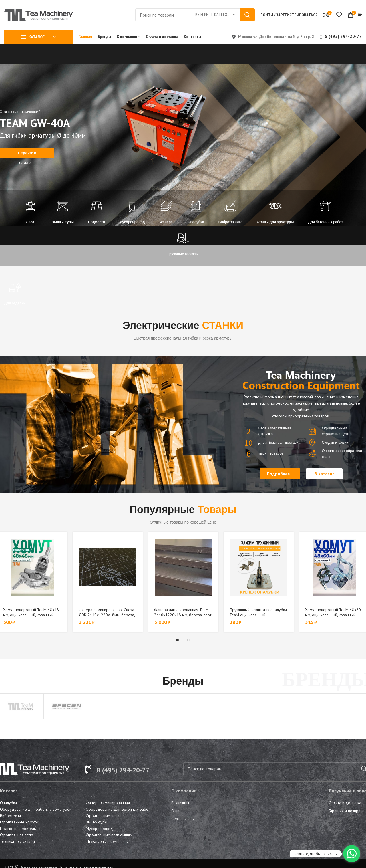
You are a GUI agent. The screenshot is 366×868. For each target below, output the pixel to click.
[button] (280, 474)
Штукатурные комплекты (107, 841)
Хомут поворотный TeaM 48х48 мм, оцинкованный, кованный (31, 612)
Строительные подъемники (109, 835)
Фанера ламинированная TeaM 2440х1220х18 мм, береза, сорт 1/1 (183, 615)
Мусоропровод (132, 222)
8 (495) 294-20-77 (343, 36)
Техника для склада (17, 841)
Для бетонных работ (326, 222)
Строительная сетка (17, 835)
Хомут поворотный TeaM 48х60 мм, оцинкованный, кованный (333, 612)
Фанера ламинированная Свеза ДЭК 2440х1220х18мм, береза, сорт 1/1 (107, 615)
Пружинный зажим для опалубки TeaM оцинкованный (258, 612)
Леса (30, 222)
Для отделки (15, 303)
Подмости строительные (21, 829)
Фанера (166, 222)
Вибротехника (230, 222)
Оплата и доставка (345, 803)
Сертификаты (183, 819)
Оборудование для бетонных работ (118, 809)
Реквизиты (180, 803)
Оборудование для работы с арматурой (36, 809)
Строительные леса (103, 816)
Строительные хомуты (19, 822)
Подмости (97, 222)
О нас (176, 811)
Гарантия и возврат (345, 811)
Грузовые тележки (183, 254)
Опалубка (196, 222)
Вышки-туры (63, 222)
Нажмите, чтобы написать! (315, 854)
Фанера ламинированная (108, 803)
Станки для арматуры (275, 222)
